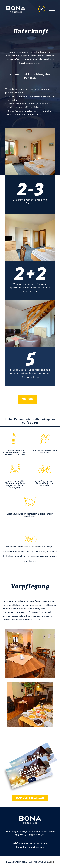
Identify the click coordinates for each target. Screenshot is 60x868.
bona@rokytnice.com (34, 847)
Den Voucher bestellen (30, 798)
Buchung (28, 399)
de (42, 9)
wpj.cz (51, 862)
